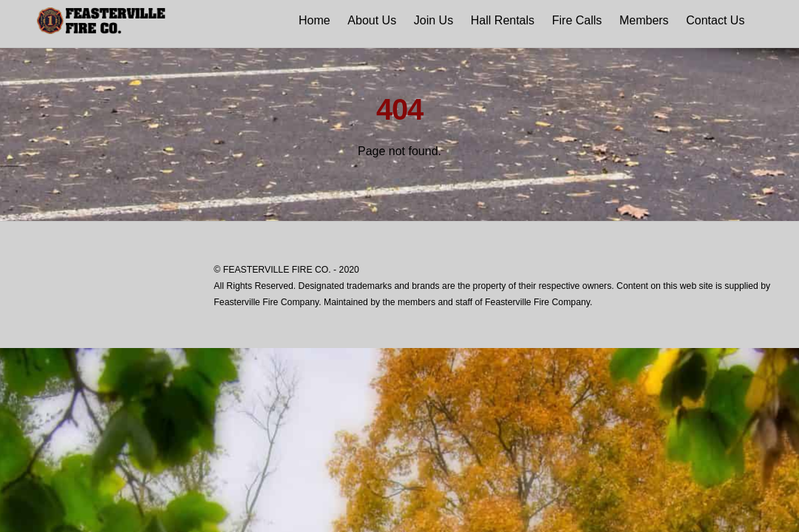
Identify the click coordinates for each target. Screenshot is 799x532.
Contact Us (715, 20)
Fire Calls (577, 20)
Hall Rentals (503, 20)
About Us (372, 20)
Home (314, 20)
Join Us (433, 20)
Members (644, 20)
